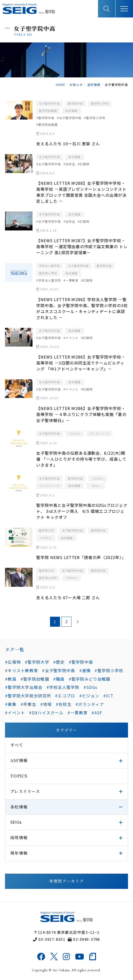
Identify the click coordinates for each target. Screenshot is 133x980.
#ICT (108, 696)
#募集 (11, 704)
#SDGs (90, 687)
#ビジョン (89, 696)
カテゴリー (66, 730)
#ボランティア (90, 704)
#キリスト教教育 (21, 670)
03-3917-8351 (49, 939)
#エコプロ (65, 696)
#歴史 (59, 662)
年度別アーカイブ (66, 881)
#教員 (11, 679)
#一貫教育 (77, 713)
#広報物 (13, 662)
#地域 (46, 704)
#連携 (85, 670)
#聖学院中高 (81, 662)
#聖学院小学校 (109, 670)
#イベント (15, 713)
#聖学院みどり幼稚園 (90, 679)
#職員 (59, 679)
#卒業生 (28, 704)
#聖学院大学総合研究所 (28, 696)
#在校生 (64, 704)
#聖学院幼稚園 (35, 679)
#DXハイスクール (46, 713)
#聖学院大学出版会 (24, 687)
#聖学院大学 (37, 662)
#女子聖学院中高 (58, 670)
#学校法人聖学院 (63, 687)
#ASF (97, 713)
